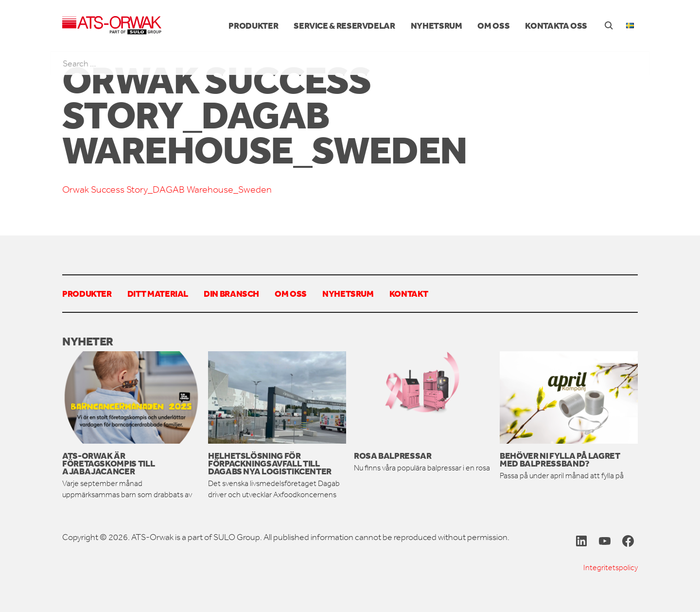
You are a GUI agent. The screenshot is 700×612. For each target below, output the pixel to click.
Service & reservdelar (344, 25)
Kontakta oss (556, 25)
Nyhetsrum (437, 25)
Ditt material (158, 293)
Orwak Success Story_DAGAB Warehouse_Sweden (167, 189)
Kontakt (409, 293)
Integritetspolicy (611, 567)
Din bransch (231, 293)
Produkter (253, 25)
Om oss (493, 25)
